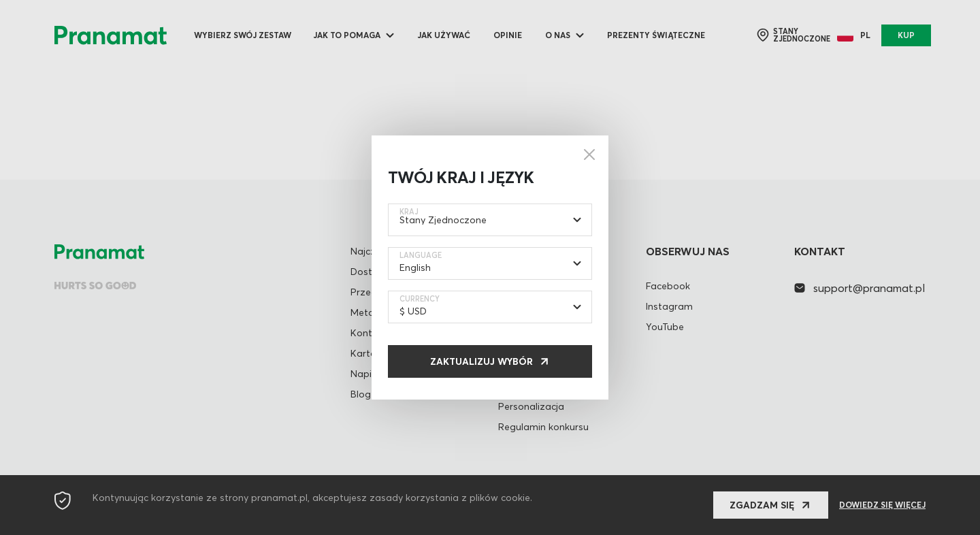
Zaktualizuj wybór (481, 361)
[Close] (589, 155)
